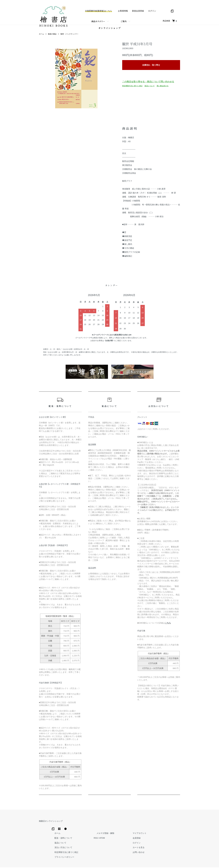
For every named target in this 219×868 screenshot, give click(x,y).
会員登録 (170, 827)
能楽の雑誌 (52, 35)
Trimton (124, 862)
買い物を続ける (163, 87)
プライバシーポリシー (109, 846)
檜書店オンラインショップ (51, 822)
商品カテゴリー (98, 21)
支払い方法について (108, 837)
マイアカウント (173, 822)
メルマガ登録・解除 (145, 822)
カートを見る (172, 837)
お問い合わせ (172, 842)
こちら (168, 624)
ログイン (152, 11)
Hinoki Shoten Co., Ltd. (110, 862)
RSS (138, 827)
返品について (150, 87)
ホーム (41, 35)
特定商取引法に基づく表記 (132, 87)
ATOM (144, 827)
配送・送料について (108, 827)
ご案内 (123, 21)
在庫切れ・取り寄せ (151, 66)
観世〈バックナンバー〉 (70, 35)
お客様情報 (123, 11)
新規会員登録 (138, 11)
